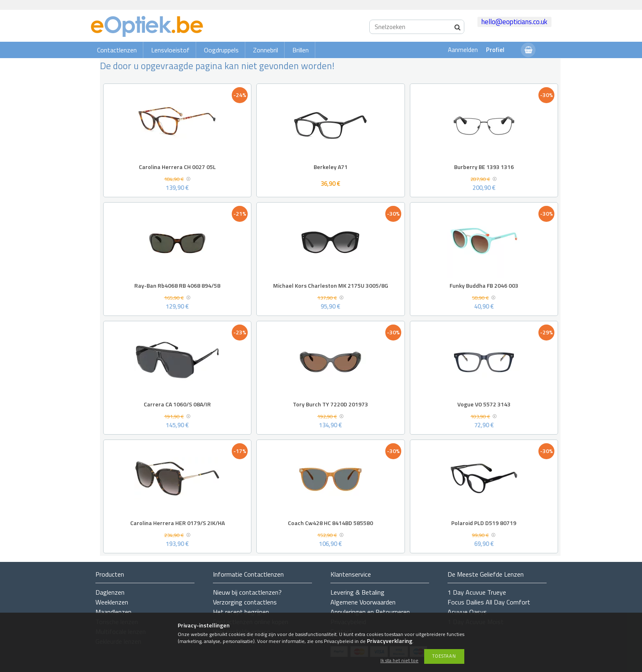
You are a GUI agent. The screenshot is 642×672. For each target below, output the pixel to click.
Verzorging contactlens (245, 602)
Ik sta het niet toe (399, 661)
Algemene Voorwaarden (363, 602)
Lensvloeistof (170, 50)
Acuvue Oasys (467, 612)
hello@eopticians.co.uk (514, 22)
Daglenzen (110, 592)
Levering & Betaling (357, 592)
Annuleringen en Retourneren (370, 612)
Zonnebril (266, 50)
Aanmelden (463, 50)
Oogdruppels (221, 50)
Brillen (301, 50)
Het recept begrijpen (241, 612)
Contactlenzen (117, 50)
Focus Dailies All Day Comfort (489, 602)
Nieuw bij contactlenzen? (247, 592)
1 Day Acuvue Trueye (477, 592)
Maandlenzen (113, 612)
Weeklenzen (112, 602)
